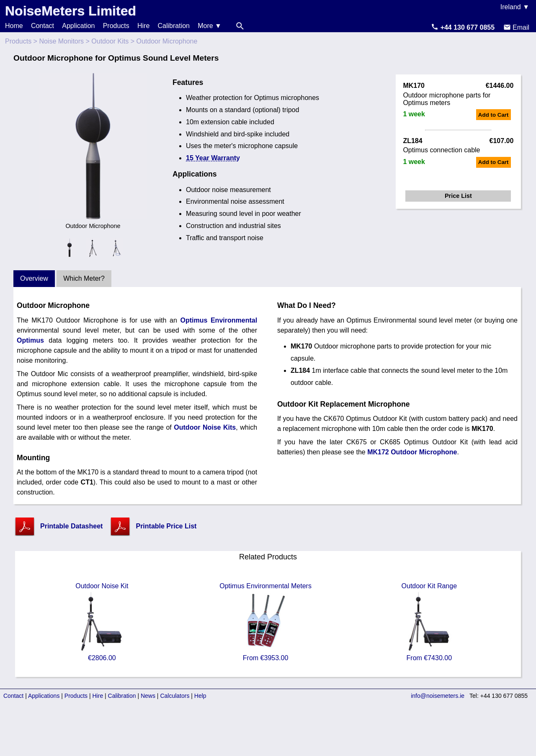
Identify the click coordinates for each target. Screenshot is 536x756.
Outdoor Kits (110, 41)
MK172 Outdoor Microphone (412, 452)
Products (116, 26)
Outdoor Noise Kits (205, 427)
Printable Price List (166, 526)
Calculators (175, 696)
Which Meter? (84, 278)
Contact (43, 26)
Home (14, 26)
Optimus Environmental (219, 320)
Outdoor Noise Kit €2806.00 (102, 622)
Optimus (30, 340)
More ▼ (210, 26)
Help (200, 696)
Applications (44, 696)
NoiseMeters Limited (71, 11)
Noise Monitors (61, 41)
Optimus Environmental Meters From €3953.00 (265, 622)
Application (78, 26)
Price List (458, 196)
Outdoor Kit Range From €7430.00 (429, 622)
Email (516, 27)
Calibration (174, 26)
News (148, 696)
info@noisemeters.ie (438, 696)
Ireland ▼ (515, 7)
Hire (143, 26)
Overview (34, 278)
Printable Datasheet (71, 526)
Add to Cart (493, 115)
